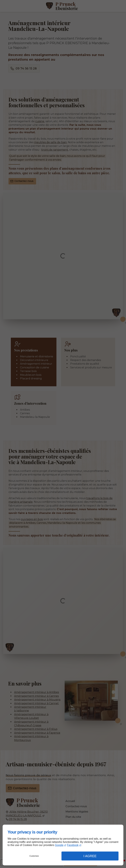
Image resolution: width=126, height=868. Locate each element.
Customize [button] (34, 856)
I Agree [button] (90, 856)
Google (59, 845)
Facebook (73, 845)
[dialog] (63, 845)
